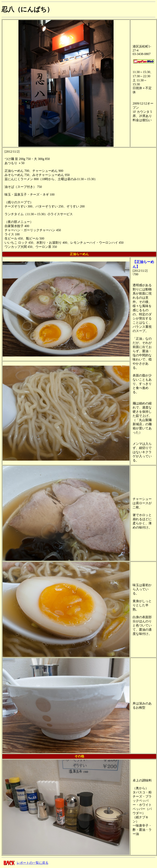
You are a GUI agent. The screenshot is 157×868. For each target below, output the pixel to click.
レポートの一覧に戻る (33, 863)
